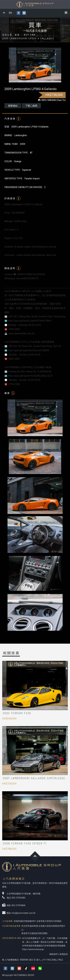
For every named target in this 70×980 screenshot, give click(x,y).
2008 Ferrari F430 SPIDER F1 (25, 843)
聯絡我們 (54, 954)
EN (10, 13)
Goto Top (35, 856)
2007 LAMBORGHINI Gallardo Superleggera (36, 778)
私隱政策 (64, 954)
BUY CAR (30, 35)
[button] (40, 968)
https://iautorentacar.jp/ (33, 949)
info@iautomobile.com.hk (24, 913)
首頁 (17, 35)
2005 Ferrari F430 (17, 713)
